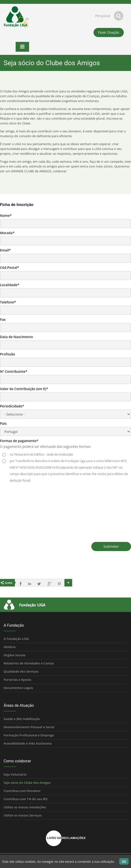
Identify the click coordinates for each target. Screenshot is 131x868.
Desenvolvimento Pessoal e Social (29, 727)
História (10, 647)
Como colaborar (17, 761)
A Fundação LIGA (16, 639)
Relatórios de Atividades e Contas (29, 663)
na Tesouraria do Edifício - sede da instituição (41, 454)
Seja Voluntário (15, 774)
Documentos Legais (18, 688)
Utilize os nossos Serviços (23, 815)
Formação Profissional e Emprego (29, 735)
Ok (124, 861)
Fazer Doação (109, 32)
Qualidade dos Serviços (21, 671)
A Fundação (14, 625)
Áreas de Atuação (19, 705)
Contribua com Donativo (22, 791)
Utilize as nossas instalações (25, 807)
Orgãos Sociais (15, 655)
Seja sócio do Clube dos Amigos (27, 783)
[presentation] (37, 511)
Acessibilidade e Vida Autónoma (28, 743)
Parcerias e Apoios (17, 680)
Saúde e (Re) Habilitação (22, 719)
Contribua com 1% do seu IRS (26, 799)
